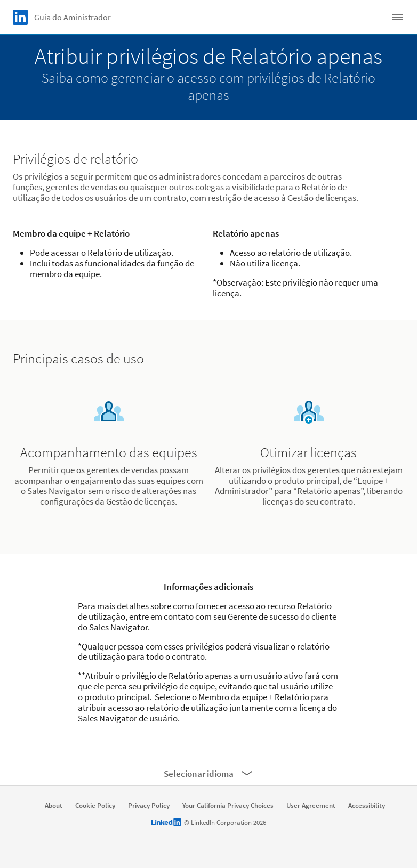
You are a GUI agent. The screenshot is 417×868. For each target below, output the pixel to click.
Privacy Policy (149, 806)
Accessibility (367, 806)
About (54, 806)
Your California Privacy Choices (228, 806)
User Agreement (311, 806)
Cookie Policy (95, 806)
